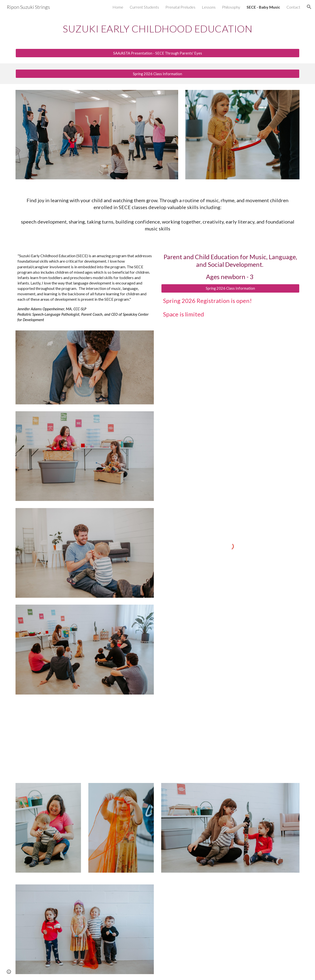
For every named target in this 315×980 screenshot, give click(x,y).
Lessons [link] (209, 7)
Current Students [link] (144, 7)
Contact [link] (293, 7)
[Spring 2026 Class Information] (157, 74)
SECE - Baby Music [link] (263, 7)
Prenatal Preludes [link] (180, 7)
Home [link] (118, 7)
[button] (309, 7)
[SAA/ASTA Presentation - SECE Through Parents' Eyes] (157, 53)
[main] (157, 28)
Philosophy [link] (231, 7)
